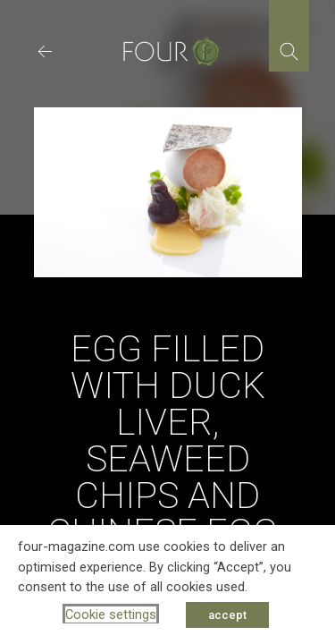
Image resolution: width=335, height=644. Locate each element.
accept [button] (227, 615)
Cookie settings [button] (111, 614)
